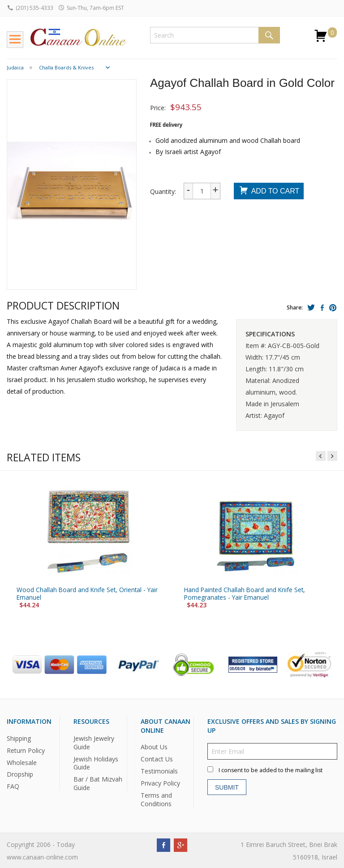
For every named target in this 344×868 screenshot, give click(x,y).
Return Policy (26, 750)
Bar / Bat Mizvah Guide (98, 783)
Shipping (19, 738)
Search (269, 35)
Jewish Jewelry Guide (94, 742)
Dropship (20, 774)
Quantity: (163, 191)
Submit (227, 787)
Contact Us (157, 759)
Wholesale (22, 762)
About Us (154, 747)
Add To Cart (269, 191)
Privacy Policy (160, 783)
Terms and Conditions (156, 799)
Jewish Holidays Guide (96, 763)
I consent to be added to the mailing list (271, 770)
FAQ (13, 786)
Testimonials (159, 771)
